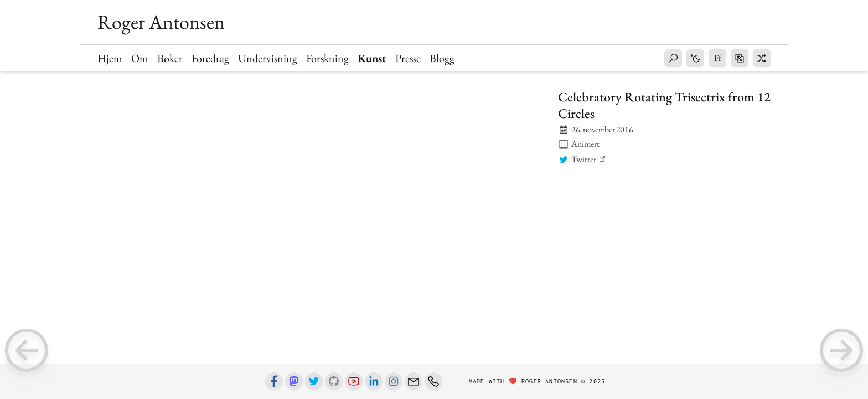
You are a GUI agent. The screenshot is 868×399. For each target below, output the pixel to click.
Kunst (372, 58)
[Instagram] (394, 381)
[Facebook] (274, 381)
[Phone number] (433, 381)
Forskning (327, 58)
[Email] (414, 381)
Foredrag (210, 58)
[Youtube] (354, 381)
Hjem (110, 58)
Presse (408, 58)
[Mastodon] (294, 381)
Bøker (170, 58)
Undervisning (268, 58)
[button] (673, 58)
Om (140, 58)
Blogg (442, 58)
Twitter (584, 159)
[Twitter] (314, 381)
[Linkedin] (374, 381)
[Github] (334, 381)
